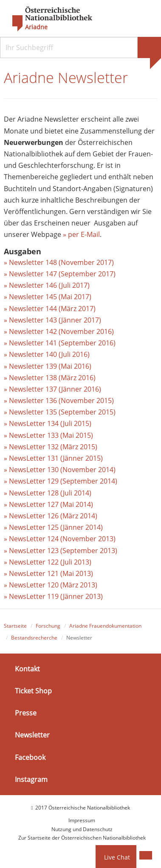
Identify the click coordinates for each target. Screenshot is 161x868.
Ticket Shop (33, 691)
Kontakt (27, 669)
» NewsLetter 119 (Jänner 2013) (53, 596)
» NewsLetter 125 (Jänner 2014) (53, 527)
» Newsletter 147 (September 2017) (60, 274)
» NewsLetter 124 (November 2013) (60, 539)
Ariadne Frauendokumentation (105, 626)
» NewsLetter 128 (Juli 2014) (48, 493)
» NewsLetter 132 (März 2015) (51, 447)
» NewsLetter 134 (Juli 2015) (48, 423)
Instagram (31, 779)
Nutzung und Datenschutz (82, 829)
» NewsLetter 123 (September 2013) (61, 551)
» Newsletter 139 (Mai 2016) (48, 366)
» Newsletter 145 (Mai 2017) (48, 297)
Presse (26, 713)
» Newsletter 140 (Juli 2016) (47, 354)
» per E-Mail (81, 234)
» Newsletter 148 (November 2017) (59, 262)
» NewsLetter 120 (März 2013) (51, 585)
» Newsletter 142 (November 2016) (59, 331)
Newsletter (32, 735)
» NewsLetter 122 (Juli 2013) (48, 562)
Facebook (30, 757)
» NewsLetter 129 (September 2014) (61, 481)
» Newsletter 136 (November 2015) (59, 401)
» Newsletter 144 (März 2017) (50, 309)
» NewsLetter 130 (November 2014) (60, 470)
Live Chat (117, 857)
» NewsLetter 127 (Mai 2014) (48, 504)
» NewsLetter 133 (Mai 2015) (48, 435)
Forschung (48, 626)
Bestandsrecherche (34, 638)
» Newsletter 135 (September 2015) (60, 412)
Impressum (82, 820)
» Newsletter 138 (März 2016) (50, 378)
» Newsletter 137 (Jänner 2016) (52, 389)
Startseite (15, 626)
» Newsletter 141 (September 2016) (60, 343)
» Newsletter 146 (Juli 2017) (47, 285)
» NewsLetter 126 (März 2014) (51, 516)
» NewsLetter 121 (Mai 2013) (48, 573)
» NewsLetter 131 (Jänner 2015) (53, 458)
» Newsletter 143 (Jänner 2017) (52, 320)
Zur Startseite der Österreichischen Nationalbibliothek (82, 838)
